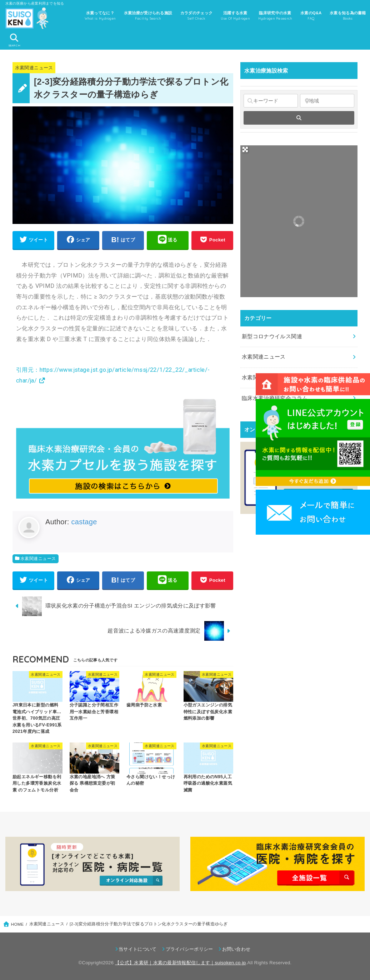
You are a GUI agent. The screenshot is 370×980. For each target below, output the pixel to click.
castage (84, 522)
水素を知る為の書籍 (348, 16)
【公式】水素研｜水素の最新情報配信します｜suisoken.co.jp (180, 963)
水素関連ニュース (34, 68)
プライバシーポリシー (189, 949)
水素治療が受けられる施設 (148, 16)
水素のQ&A (311, 16)
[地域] (327, 101)
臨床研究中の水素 (275, 16)
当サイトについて (137, 949)
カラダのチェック (196, 16)
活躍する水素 (236, 16)
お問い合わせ (236, 949)
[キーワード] (271, 101)
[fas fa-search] (299, 118)
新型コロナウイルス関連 (272, 336)
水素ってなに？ (100, 16)
